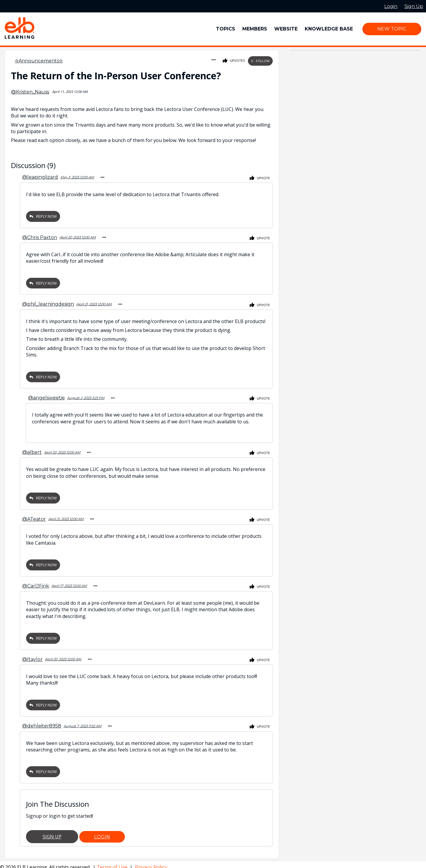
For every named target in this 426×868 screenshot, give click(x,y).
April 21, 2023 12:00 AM (94, 303)
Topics (226, 29)
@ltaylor (32, 655)
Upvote (260, 178)
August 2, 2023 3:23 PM (86, 396)
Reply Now (43, 216)
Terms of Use (113, 862)
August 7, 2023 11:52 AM (83, 721)
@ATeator (34, 516)
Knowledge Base (329, 29)
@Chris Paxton (40, 237)
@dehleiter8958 (42, 721)
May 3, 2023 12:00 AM (77, 177)
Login (102, 831)
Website (286, 29)
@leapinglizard (40, 177)
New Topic (392, 29)
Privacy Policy (151, 862)
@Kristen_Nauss (30, 92)
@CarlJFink (36, 582)
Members (255, 29)
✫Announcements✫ (39, 61)
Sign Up (52, 831)
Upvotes (234, 61)
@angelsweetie (46, 396)
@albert (32, 450)
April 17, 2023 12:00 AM (69, 582)
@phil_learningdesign (48, 302)
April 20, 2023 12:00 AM (78, 236)
